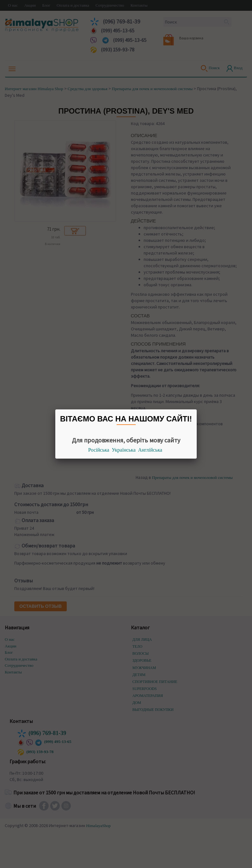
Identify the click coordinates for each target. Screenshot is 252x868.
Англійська (150, 450)
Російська (99, 450)
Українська (124, 450)
